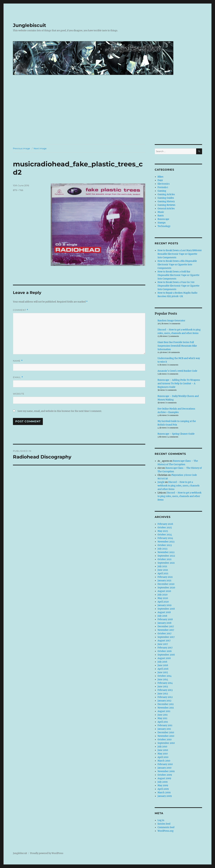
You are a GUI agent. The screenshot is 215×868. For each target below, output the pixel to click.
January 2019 (165, 605)
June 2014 (163, 679)
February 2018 (165, 619)
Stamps (162, 223)
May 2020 (163, 598)
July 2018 (162, 616)
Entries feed (164, 824)
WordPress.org (166, 831)
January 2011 (164, 729)
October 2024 (165, 535)
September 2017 (166, 637)
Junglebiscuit (29, 25)
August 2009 (164, 778)
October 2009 (165, 775)
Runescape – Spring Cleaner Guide (176, 434)
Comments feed (166, 827)
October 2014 (165, 676)
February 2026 (165, 524)
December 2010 (166, 732)
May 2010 (163, 754)
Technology (164, 226)
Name (18, 361)
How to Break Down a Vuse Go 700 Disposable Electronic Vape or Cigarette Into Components (178, 286)
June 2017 (163, 644)
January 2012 (164, 701)
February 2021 (165, 577)
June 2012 (163, 694)
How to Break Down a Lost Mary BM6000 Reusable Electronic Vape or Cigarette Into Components (180, 254)
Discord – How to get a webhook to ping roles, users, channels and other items (179, 486)
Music (161, 212)
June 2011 (163, 715)
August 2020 (164, 591)
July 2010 (162, 747)
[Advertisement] (107, 119)
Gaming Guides (166, 198)
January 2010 (164, 768)
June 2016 (163, 665)
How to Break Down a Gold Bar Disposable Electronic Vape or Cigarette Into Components (178, 275)
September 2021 (166, 563)
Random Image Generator (171, 321)
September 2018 (166, 609)
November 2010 (166, 736)
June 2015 (163, 672)
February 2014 (165, 683)
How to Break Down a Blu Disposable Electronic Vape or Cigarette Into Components (177, 265)
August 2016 (164, 658)
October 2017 (165, 634)
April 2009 (163, 789)
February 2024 (165, 538)
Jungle (161, 482)
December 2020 (166, 584)
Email (18, 377)
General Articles (166, 209)
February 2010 (165, 764)
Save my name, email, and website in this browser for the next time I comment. (60, 411)
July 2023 (162, 549)
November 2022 (166, 552)
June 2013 (163, 687)
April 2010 (163, 757)
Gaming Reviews (166, 205)
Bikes (160, 177)
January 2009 (165, 796)
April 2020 (163, 602)
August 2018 (164, 612)
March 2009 (164, 793)
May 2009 (163, 785)
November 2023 (166, 542)
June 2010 (163, 750)
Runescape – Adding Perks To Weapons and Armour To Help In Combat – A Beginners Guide (179, 384)
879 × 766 (18, 190)
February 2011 (165, 725)
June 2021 (163, 570)
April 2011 (163, 722)
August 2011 (164, 711)
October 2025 (165, 528)
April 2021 (163, 573)
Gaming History (166, 201)
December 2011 (166, 704)
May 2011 (162, 718)
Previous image (21, 148)
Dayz (160, 180)
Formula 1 (163, 187)
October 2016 (165, 651)
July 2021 (162, 566)
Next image (40, 148)
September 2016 (166, 655)
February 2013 (165, 690)
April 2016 (163, 669)
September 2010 (166, 743)
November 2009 (166, 771)
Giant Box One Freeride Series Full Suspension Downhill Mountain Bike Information (177, 346)
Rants (161, 216)
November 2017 (166, 630)
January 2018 (164, 623)
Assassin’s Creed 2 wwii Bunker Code (177, 371)
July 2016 (162, 662)
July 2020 (163, 595)
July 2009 (163, 782)
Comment (21, 310)
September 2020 (166, 588)
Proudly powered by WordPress (47, 853)
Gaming (162, 191)
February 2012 (165, 697)
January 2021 (164, 581)
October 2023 (165, 545)
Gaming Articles (166, 194)
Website (19, 394)
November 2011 (166, 708)
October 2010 (165, 740)
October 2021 (165, 559)
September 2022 (166, 556)
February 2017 (165, 648)
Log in (161, 820)
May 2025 (163, 531)
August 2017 (164, 641)
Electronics (164, 184)
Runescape (163, 219)
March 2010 (164, 761)
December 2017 (166, 626)
